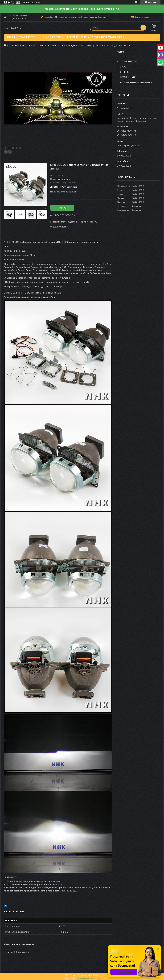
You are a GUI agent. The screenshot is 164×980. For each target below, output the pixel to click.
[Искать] (143, 28)
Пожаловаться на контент (89, 978)
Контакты (58, 37)
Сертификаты (128, 77)
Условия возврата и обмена (108, 37)
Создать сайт (28, 2)
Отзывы (125, 72)
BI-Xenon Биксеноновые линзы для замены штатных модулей (45, 45)
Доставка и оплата (78, 37)
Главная (10, 37)
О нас (46, 37)
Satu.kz (96, 975)
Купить (62, 208)
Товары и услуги (28, 37)
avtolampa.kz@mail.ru (128, 145)
